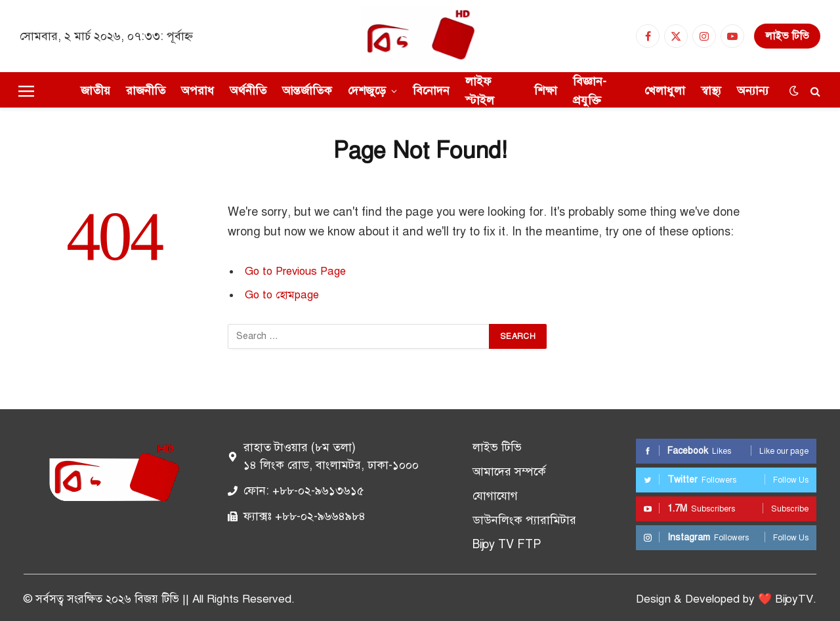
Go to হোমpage (282, 295)
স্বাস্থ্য (711, 90)
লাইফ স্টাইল (480, 91)
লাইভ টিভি (787, 36)
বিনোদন (431, 90)
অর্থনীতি (248, 90)
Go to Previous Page (295, 271)
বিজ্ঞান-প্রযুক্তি (590, 91)
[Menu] (26, 91)
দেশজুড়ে (367, 90)
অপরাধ (198, 90)
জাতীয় (95, 90)
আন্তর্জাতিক (307, 90)
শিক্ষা (546, 90)
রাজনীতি (146, 90)
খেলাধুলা (665, 90)
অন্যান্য (753, 90)
